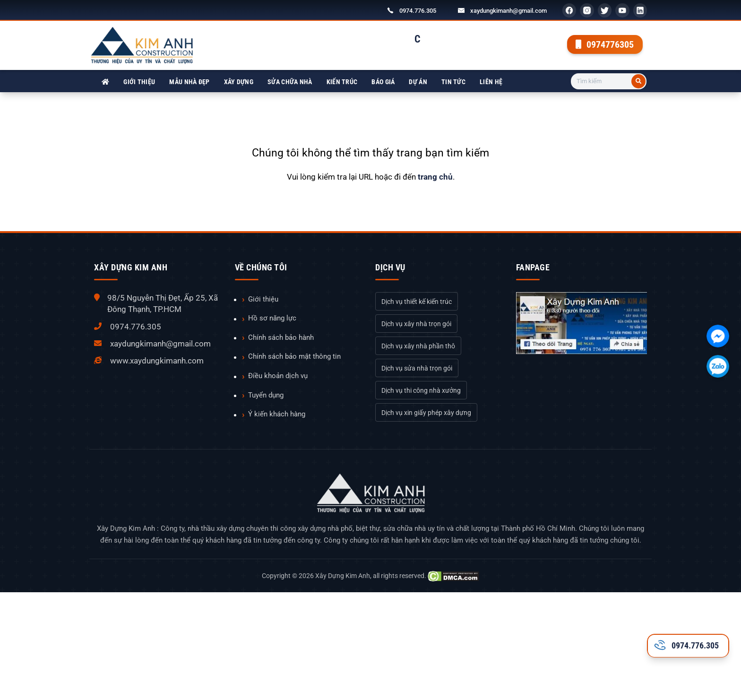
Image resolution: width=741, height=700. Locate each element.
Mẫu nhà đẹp (189, 82)
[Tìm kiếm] (638, 81)
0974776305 (605, 44)
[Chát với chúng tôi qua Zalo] (718, 366)
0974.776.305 (418, 11)
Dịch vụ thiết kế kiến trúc (417, 302)
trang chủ (435, 177)
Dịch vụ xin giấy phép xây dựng (426, 413)
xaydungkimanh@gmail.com (508, 11)
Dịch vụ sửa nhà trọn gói (417, 368)
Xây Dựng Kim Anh (343, 576)
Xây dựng (239, 82)
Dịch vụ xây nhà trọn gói (416, 324)
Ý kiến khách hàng (277, 414)
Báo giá (383, 82)
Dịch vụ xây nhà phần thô (418, 346)
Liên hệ (491, 82)
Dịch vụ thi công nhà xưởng (421, 390)
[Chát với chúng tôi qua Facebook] (718, 336)
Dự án (418, 82)
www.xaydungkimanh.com (157, 361)
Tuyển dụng (266, 395)
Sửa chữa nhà (290, 82)
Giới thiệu (139, 82)
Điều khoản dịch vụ (278, 376)
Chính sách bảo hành (281, 337)
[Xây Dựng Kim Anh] (105, 82)
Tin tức (453, 82)
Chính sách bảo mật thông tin (294, 356)
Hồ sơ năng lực (272, 318)
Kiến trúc (342, 82)
